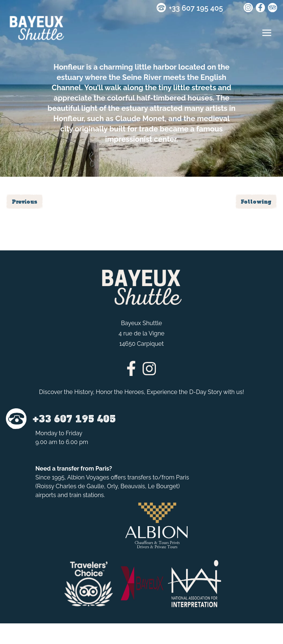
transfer (68, 469)
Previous (25, 202)
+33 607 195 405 (196, 8)
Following (256, 202)
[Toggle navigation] (267, 33)
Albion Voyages (88, 477)
